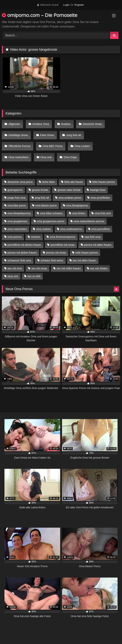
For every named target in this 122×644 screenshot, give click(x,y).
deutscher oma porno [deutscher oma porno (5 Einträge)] (20, 182)
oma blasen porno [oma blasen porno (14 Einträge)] (46, 205)
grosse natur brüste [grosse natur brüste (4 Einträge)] (69, 190)
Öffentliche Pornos (19, 146)
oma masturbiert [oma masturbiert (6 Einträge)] (17, 229)
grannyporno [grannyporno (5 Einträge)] (15, 190)
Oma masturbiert (18, 157)
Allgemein (14, 124)
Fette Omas (47, 135)
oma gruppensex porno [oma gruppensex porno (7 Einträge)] (51, 221)
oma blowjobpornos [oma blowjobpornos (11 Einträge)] (19, 213)
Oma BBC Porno (52, 146)
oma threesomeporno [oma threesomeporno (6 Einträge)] (62, 237)
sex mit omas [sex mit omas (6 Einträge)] (39, 268)
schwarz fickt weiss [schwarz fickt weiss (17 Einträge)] (52, 260)
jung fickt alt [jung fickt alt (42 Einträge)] (42, 198)
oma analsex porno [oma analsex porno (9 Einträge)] (70, 198)
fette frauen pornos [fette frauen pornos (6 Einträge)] (104, 182)
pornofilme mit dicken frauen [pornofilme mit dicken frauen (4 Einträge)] (24, 245)
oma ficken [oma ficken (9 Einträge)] (79, 213)
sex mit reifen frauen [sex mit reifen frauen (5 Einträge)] (69, 268)
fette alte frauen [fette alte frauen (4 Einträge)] (74, 182)
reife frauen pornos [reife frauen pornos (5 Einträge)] (87, 253)
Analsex (66, 124)
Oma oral (46, 157)
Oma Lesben (82, 146)
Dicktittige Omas (18, 135)
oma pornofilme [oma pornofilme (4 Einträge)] (101, 229)
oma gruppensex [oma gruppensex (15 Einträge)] (17, 221)
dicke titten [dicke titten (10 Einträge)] (49, 182)
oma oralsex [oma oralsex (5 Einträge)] (43, 229)
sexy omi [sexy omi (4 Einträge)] (13, 276)
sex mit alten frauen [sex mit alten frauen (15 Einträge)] (84, 260)
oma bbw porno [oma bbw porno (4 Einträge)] (17, 205)
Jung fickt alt (74, 135)
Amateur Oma (41, 124)
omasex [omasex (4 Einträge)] (36, 237)
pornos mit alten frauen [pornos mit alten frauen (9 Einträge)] (98, 245)
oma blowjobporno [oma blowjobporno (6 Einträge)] (77, 205)
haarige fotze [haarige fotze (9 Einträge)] (98, 190)
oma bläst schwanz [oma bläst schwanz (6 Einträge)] (51, 213)
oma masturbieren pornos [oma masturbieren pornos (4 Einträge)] (89, 221)
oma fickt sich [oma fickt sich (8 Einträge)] (103, 213)
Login (66, 5)
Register (79, 5)
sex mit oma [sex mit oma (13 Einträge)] (15, 268)
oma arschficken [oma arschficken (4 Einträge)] (100, 198)
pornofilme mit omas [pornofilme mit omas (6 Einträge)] (63, 245)
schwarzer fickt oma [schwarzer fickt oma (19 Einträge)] (19, 260)
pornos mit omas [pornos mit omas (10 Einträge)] (56, 253)
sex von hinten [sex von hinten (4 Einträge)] (99, 268)
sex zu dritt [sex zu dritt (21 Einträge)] (34, 276)
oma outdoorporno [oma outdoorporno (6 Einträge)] (71, 229)
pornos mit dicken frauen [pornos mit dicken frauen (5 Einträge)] (22, 253)
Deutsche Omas (92, 124)
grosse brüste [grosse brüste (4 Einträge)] (40, 190)
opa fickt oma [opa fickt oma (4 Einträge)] (93, 237)
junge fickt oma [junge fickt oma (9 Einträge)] (16, 198)
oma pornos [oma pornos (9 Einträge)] (14, 237)
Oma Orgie (70, 157)
